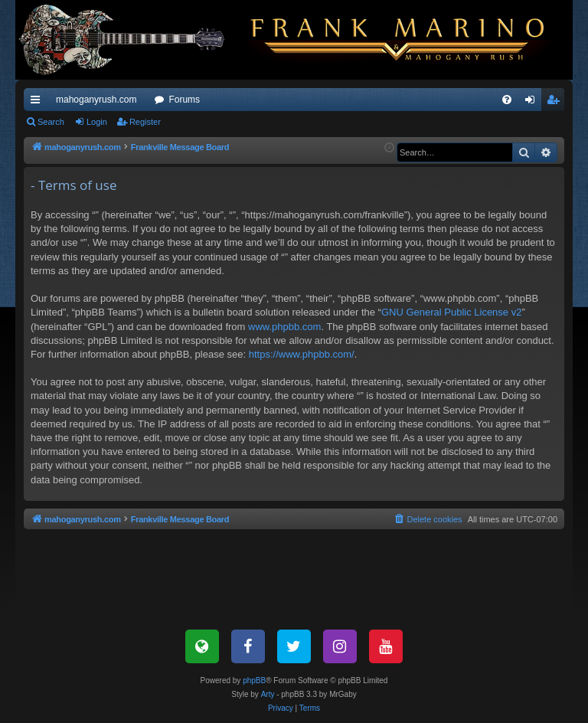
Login (97, 122)
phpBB (254, 680)
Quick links (38, 103)
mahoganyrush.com (96, 100)
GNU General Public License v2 (452, 312)
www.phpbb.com (284, 327)
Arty (268, 694)
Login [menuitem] (533, 103)
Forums (184, 100)
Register (145, 122)
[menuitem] (507, 100)
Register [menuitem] (556, 103)
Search (51, 122)
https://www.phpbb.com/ (302, 354)
